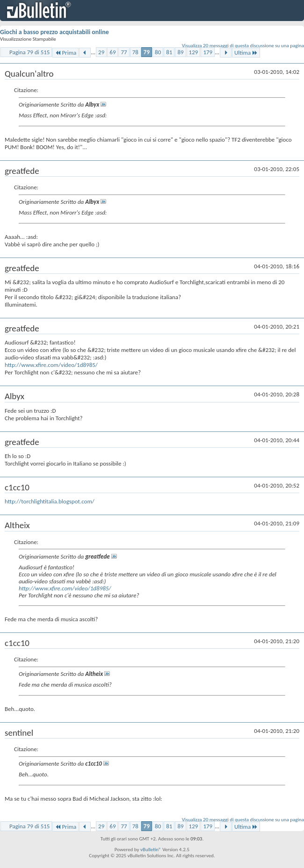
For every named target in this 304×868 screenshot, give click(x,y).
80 (158, 52)
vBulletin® (151, 850)
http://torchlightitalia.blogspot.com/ (50, 501)
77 (124, 52)
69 (112, 52)
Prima (65, 53)
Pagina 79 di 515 (29, 52)
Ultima (246, 53)
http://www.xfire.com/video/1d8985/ (51, 365)
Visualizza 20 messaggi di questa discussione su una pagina (243, 46)
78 (135, 52)
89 (180, 52)
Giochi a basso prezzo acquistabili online (54, 32)
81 (169, 52)
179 (208, 52)
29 (101, 52)
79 (147, 52)
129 (194, 52)
